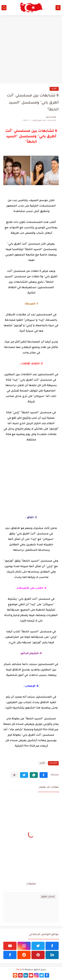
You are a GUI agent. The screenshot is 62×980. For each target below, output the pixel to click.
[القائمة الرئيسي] (58, 8)
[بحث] (4, 8)
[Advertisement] (31, 49)
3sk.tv (19, 970)
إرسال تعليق (48, 897)
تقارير (54, 89)
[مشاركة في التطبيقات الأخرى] (14, 775)
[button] (44, 775)
